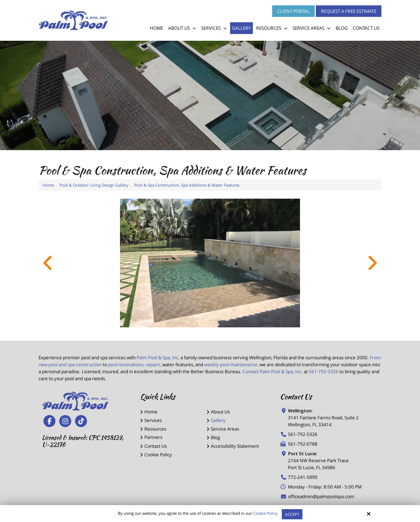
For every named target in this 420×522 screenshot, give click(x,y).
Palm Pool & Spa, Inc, (158, 358)
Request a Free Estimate (349, 11)
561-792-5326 (324, 371)
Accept (292, 514)
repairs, (153, 364)
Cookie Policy (265, 513)
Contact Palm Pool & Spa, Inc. (273, 371)
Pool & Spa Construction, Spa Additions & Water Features (187, 185)
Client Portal (293, 11)
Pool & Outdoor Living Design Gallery (94, 185)
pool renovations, (126, 364)
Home (48, 185)
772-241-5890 (303, 477)
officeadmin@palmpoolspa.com (321, 496)
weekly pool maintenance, (231, 364)
